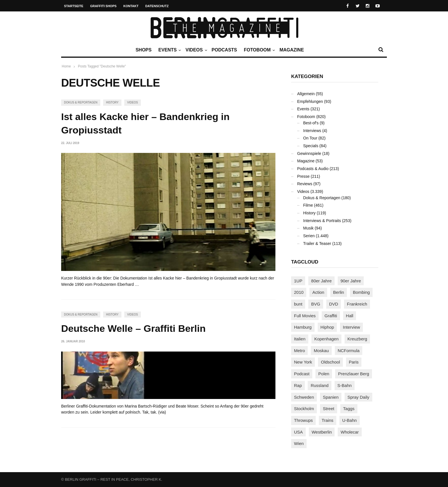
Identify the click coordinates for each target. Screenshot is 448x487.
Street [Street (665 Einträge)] (329, 409)
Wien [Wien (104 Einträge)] (299, 443)
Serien (309, 236)
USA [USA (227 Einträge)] (298, 432)
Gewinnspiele (309, 153)
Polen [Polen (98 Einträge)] (324, 374)
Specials (311, 146)
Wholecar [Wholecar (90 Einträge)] (350, 432)
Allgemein (306, 94)
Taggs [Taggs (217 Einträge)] (349, 409)
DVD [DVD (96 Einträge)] (334, 304)
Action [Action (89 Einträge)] (318, 292)
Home (66, 66)
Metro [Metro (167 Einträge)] (299, 351)
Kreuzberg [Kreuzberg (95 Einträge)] (357, 339)
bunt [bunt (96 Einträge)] (298, 304)
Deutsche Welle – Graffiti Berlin (133, 328)
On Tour (310, 138)
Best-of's (311, 123)
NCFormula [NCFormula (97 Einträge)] (349, 351)
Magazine (292, 50)
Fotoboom (259, 50)
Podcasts (224, 50)
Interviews (312, 131)
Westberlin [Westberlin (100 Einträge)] (322, 432)
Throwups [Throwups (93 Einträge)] (303, 420)
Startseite (74, 6)
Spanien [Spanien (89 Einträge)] (331, 397)
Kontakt (131, 6)
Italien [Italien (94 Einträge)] (300, 339)
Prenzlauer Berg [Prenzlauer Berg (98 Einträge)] (353, 374)
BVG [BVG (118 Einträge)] (316, 304)
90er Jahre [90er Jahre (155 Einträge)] (351, 281)
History (112, 102)
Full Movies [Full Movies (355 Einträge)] (305, 316)
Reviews (305, 184)
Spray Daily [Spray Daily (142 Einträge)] (358, 397)
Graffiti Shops (103, 6)
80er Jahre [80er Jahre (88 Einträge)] (321, 281)
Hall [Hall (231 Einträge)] (350, 316)
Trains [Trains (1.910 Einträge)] (328, 420)
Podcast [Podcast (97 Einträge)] (302, 374)
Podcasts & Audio (313, 169)
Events (169, 50)
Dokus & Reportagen (81, 102)
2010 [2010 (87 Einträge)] (299, 292)
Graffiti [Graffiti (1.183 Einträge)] (331, 316)
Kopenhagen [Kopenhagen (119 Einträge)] (326, 339)
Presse (303, 176)
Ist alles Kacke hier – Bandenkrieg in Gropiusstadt (145, 123)
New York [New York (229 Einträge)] (303, 362)
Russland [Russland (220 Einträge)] (320, 385)
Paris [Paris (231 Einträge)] (354, 362)
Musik (308, 228)
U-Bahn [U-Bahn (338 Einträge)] (350, 420)
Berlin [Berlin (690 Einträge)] (339, 292)
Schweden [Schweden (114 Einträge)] (304, 397)
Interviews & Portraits (322, 221)
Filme (308, 205)
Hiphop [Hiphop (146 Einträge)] (327, 327)
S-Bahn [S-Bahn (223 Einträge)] (345, 385)
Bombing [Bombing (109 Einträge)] (361, 292)
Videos (195, 50)
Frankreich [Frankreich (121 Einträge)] (357, 304)
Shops (143, 50)
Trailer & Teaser (317, 243)
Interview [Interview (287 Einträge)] (351, 327)
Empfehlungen (310, 101)
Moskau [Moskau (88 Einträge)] (321, 351)
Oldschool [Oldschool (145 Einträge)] (330, 362)
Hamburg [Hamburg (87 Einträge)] (303, 327)
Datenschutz (157, 6)
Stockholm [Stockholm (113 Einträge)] (304, 409)
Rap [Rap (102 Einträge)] (298, 385)
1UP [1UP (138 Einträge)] (298, 281)
